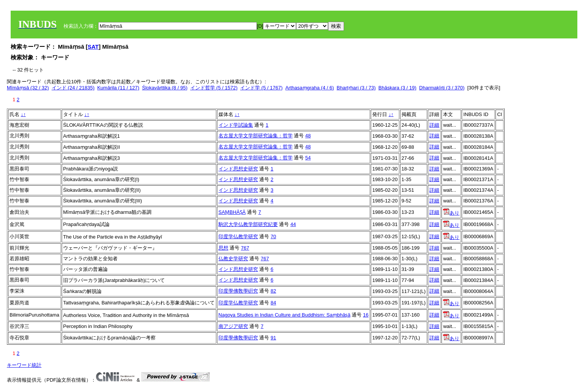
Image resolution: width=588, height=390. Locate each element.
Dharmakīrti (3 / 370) (442, 88)
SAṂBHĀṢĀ (232, 212)
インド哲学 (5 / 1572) (214, 88)
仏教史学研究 (233, 259)
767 (245, 248)
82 (273, 291)
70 (273, 236)
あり (451, 213)
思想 (223, 248)
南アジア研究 (233, 326)
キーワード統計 (24, 365)
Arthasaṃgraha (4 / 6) (310, 88)
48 (308, 136)
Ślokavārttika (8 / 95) (165, 88)
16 (366, 315)
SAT (93, 47)
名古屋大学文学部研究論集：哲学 (256, 136)
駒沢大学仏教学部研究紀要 (248, 224)
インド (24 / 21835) (73, 88)
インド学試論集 (236, 125)
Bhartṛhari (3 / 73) (356, 88)
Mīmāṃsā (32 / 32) (28, 88)
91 (273, 338)
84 (273, 303)
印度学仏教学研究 (238, 236)
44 (293, 224)
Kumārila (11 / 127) (118, 88)
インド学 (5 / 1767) (261, 88)
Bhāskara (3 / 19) (397, 88)
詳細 (434, 125)
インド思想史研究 (238, 169)
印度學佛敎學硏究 (238, 291)
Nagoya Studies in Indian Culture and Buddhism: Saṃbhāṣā (284, 315)
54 (308, 158)
